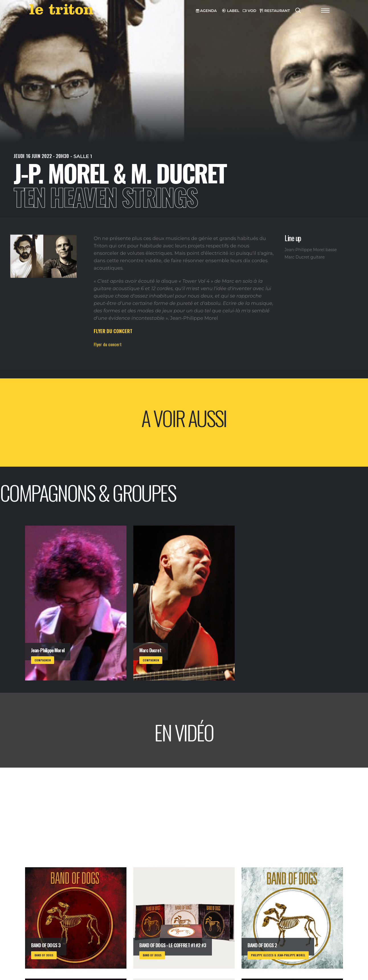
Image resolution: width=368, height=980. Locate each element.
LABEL (231, 11)
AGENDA (206, 11)
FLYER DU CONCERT (113, 331)
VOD (250, 11)
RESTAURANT (275, 11)
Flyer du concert (108, 344)
